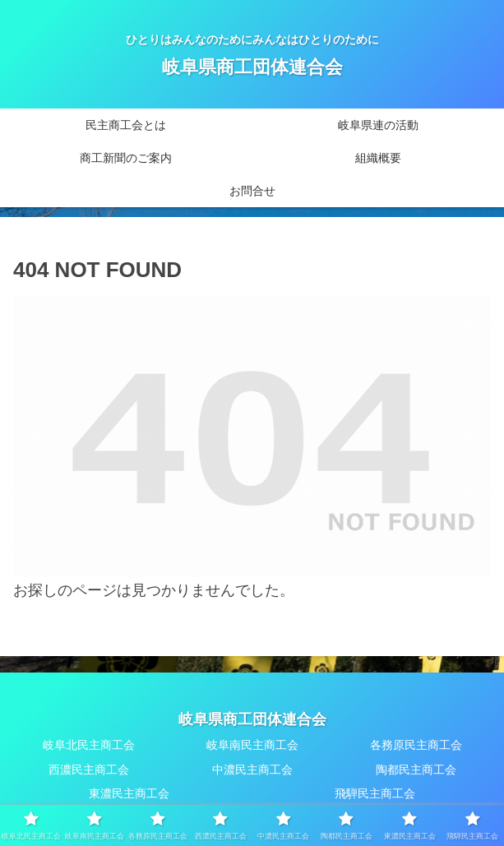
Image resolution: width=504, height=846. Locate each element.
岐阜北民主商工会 (89, 745)
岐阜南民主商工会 (252, 745)
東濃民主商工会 (129, 793)
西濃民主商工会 (89, 770)
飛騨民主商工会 (375, 793)
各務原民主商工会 (416, 745)
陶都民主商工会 (416, 770)
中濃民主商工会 (252, 770)
